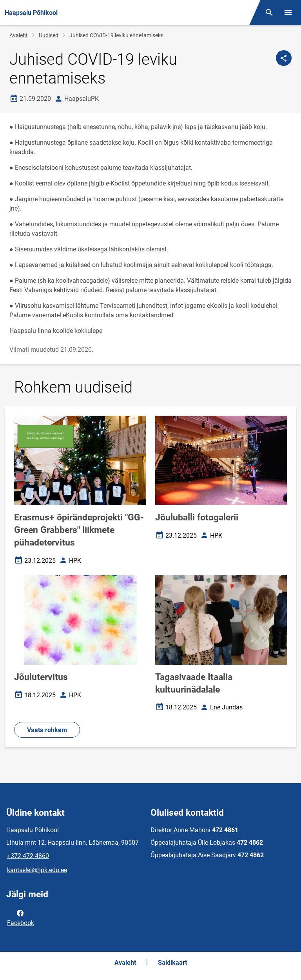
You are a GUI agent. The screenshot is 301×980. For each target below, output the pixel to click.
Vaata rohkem (47, 730)
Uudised (49, 35)
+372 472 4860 (28, 856)
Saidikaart (172, 963)
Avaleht (19, 35)
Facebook (21, 917)
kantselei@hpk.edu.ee (37, 870)
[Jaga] (284, 58)
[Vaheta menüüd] (288, 13)
